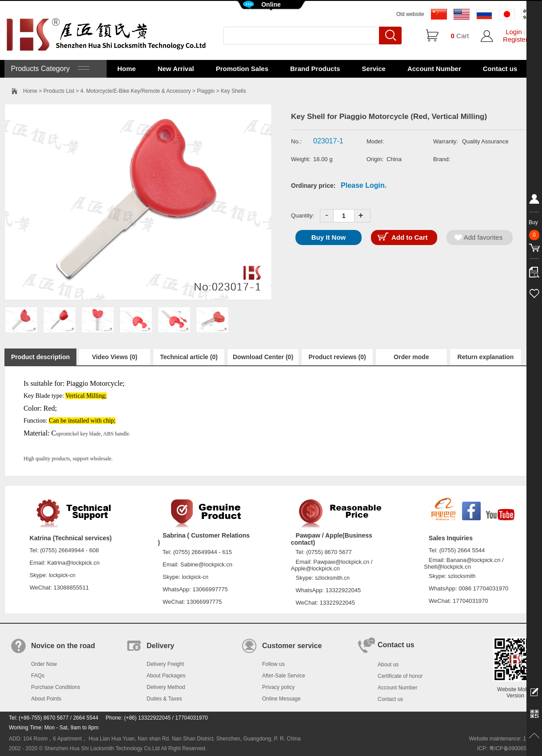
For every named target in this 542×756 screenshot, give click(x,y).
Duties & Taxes (164, 699)
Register (515, 39)
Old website (410, 14)
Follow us (273, 664)
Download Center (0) (263, 357)
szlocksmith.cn (332, 578)
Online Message (281, 699)
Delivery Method (166, 687)
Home (127, 69)
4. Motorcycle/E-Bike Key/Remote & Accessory (136, 91)
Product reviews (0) (337, 357)
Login (514, 32)
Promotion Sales (242, 69)
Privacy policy (278, 687)
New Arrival (176, 69)
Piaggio (206, 91)
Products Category (49, 69)
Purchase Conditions (56, 687)
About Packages (166, 676)
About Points (46, 699)
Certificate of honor (400, 676)
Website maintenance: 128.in (503, 739)
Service (374, 69)
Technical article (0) (189, 357)
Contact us (500, 69)
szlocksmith (462, 576)
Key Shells (233, 91)
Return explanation (486, 357)
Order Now (44, 664)
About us (388, 665)
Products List (59, 91)
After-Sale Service (284, 676)
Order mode (411, 357)
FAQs (38, 676)
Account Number (434, 69)
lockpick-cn (62, 575)
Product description (40, 357)
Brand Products (315, 69)
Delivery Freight (165, 664)
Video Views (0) (115, 357)
